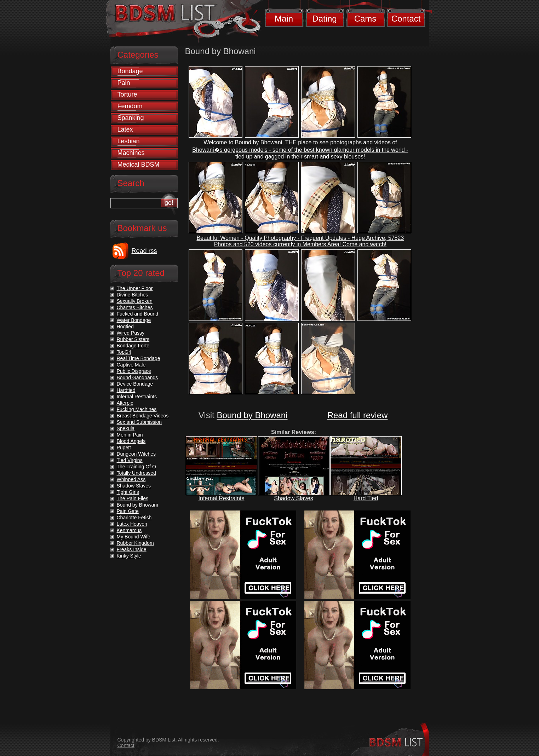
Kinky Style (129, 556)
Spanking (131, 118)
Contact (406, 19)
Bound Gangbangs (137, 377)
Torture (127, 94)
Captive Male (131, 365)
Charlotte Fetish (134, 518)
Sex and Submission (139, 422)
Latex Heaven (132, 524)
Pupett (124, 448)
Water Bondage (134, 320)
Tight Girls (128, 492)
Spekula (126, 428)
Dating (324, 19)
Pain (124, 83)
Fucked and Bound (138, 314)
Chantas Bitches (135, 307)
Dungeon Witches (136, 454)
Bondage (130, 71)
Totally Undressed (136, 473)
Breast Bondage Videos (143, 416)
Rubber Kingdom (135, 543)
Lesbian (129, 141)
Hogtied (125, 327)
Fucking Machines (137, 409)
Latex (125, 129)
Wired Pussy (131, 333)
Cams (365, 19)
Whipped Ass (131, 479)
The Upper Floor (135, 288)
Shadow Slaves (293, 498)
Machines (131, 153)
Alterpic (125, 403)
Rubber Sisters (133, 339)
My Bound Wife (134, 537)
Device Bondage (135, 384)
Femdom (130, 106)
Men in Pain (130, 435)
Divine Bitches (133, 295)
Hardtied (126, 390)
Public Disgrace (134, 371)
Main (284, 19)
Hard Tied (366, 498)
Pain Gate (128, 511)
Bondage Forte (133, 346)
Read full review (358, 415)
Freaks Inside (132, 549)
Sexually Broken (135, 301)
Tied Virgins (130, 460)
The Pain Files (133, 498)
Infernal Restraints (222, 498)
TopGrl (124, 352)
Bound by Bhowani (252, 415)
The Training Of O (136, 467)
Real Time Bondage (139, 358)
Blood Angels (131, 441)
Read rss (144, 251)
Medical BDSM (139, 165)
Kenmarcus (129, 530)
